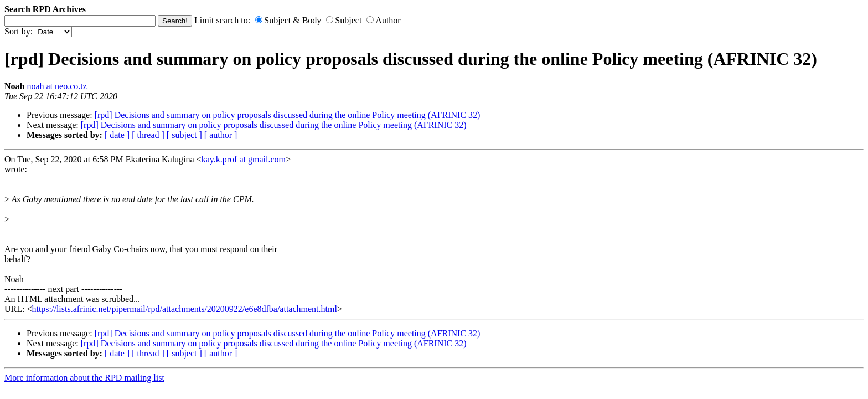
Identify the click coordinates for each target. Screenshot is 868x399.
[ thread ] (148, 135)
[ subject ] (184, 135)
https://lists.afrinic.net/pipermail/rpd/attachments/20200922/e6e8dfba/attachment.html (184, 309)
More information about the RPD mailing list (84, 378)
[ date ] (117, 135)
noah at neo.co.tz (56, 86)
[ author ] (221, 135)
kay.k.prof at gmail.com (244, 159)
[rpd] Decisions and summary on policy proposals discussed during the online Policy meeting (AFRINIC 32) (288, 115)
